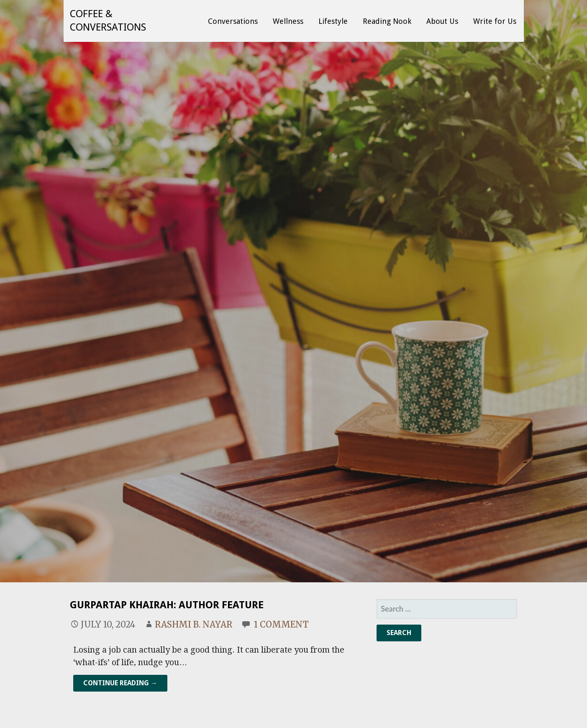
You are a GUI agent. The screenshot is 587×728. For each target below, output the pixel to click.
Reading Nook (387, 21)
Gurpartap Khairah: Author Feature (167, 605)
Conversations (233, 21)
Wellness (288, 21)
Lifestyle (333, 21)
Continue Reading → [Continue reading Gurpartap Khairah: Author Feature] (120, 683)
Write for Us (495, 21)
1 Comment (281, 624)
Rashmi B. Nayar (194, 624)
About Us (442, 21)
